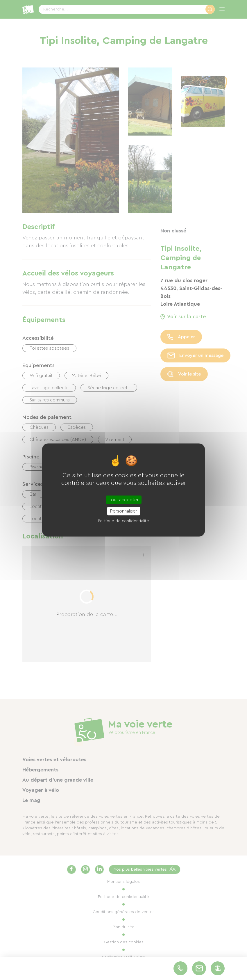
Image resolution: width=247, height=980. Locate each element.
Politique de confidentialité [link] (123, 521)
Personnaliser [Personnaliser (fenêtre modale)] (124, 511)
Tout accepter (124, 500)
